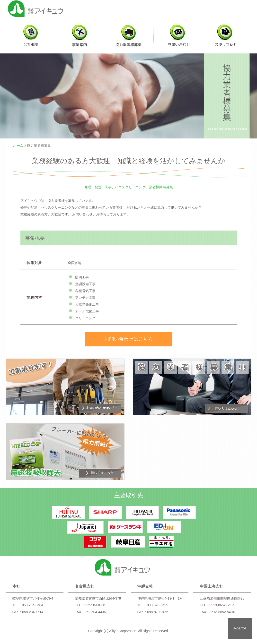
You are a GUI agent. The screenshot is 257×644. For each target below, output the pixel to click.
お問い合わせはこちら (129, 339)
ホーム (18, 146)
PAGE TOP (240, 628)
